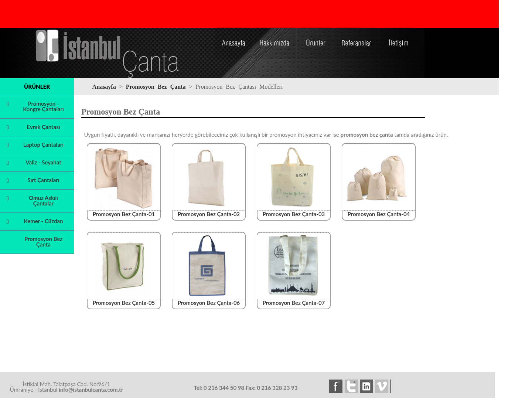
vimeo (383, 387)
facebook (337, 387)
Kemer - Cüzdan (44, 221)
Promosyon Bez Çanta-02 (209, 211)
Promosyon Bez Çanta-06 (209, 300)
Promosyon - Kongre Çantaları (43, 106)
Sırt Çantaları (44, 180)
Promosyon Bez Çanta (43, 241)
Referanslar (356, 34)
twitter (352, 387)
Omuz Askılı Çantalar (43, 200)
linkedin (368, 387)
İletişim (398, 34)
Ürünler (315, 34)
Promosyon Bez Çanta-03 (294, 211)
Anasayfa (234, 34)
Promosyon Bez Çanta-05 (124, 300)
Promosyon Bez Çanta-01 (124, 211)
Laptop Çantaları (43, 144)
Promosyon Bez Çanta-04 (379, 211)
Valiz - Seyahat (43, 162)
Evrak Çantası (44, 127)
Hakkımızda (275, 34)
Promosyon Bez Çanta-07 (294, 300)
